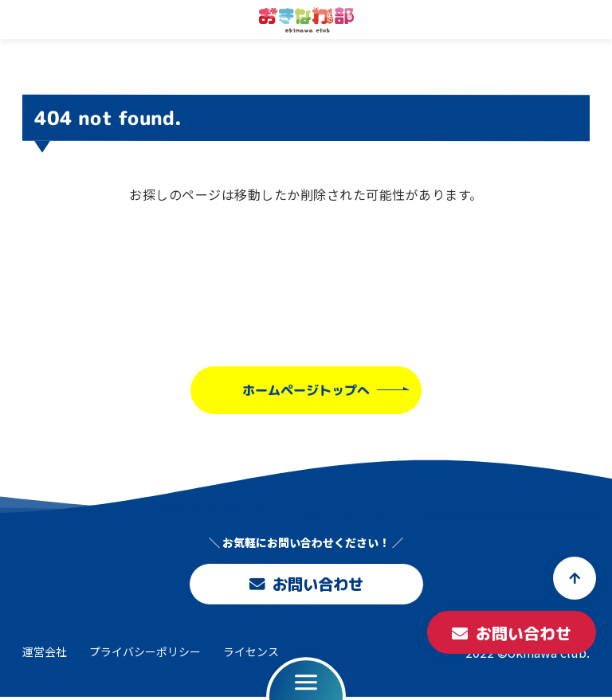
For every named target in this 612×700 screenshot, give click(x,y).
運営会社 (45, 655)
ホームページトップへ (306, 389)
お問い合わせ (306, 585)
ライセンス (251, 655)
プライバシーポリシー (145, 655)
